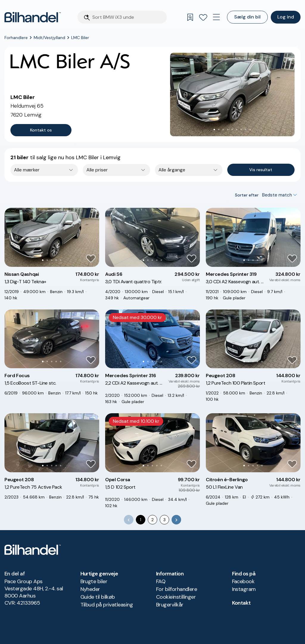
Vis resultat (261, 170)
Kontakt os (41, 130)
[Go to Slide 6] (237, 130)
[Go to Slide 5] (232, 130)
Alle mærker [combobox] (27, 170)
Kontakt (241, 603)
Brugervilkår (170, 605)
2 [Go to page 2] (152, 520)
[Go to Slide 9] (250, 130)
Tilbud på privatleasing (107, 605)
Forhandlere (16, 38)
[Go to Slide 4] (228, 130)
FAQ (161, 581)
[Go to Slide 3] (223, 130)
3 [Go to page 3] (164, 520)
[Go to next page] (176, 520)
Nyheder (90, 589)
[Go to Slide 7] (241, 130)
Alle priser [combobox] (97, 170)
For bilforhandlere (176, 589)
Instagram (244, 589)
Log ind (286, 17)
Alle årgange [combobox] (172, 170)
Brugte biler (94, 581)
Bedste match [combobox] (277, 195)
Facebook (243, 581)
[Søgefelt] (128, 17)
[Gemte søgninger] (190, 17)
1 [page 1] (141, 520)
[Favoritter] (203, 17)
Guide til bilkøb (98, 597)
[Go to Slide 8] (246, 130)
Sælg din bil (247, 17)
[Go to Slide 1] (214, 130)
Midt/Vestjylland (49, 38)
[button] (232, 95)
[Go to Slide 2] (219, 130)
